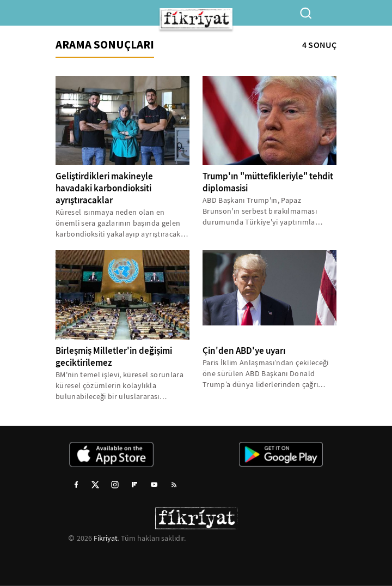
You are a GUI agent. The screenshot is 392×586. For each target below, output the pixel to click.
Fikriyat (106, 538)
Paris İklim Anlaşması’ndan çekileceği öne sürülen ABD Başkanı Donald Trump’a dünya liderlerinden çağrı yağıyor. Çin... (266, 374)
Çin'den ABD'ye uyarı (244, 351)
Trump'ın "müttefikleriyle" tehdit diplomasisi (268, 182)
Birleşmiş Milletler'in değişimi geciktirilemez (114, 357)
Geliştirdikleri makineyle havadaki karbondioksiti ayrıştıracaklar (104, 188)
